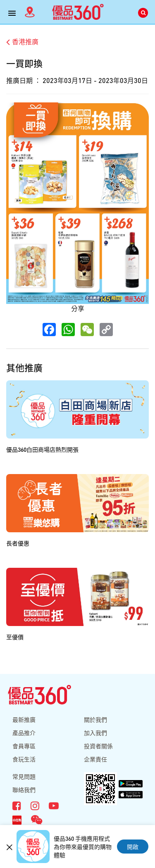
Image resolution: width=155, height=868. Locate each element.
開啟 (133, 847)
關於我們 (95, 719)
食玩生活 (24, 759)
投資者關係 (98, 746)
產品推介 (24, 733)
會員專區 (24, 746)
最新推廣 (24, 719)
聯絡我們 (24, 790)
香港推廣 (22, 42)
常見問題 (24, 776)
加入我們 (95, 733)
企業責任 (95, 759)
